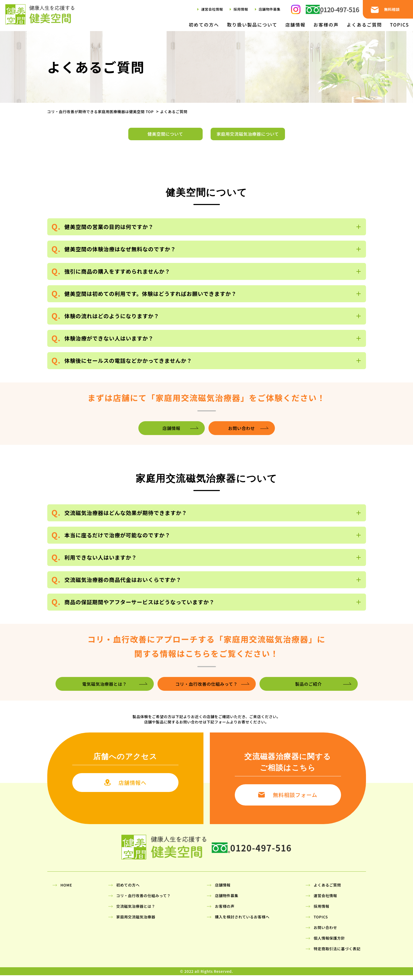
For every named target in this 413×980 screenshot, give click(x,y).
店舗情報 (295, 25)
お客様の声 (326, 25)
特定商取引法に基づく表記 (337, 953)
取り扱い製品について (252, 25)
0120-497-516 (340, 9)
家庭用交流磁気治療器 (136, 922)
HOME (66, 890)
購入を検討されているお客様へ (242, 922)
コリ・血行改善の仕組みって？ (144, 900)
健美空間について (165, 136)
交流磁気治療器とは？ (136, 911)
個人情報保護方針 (329, 943)
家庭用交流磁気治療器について (248, 136)
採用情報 (241, 9)
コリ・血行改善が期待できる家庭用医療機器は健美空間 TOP (101, 112)
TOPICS (399, 25)
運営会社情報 (212, 9)
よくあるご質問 (364, 25)
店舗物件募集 (270, 9)
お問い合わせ (325, 932)
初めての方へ (204, 25)
